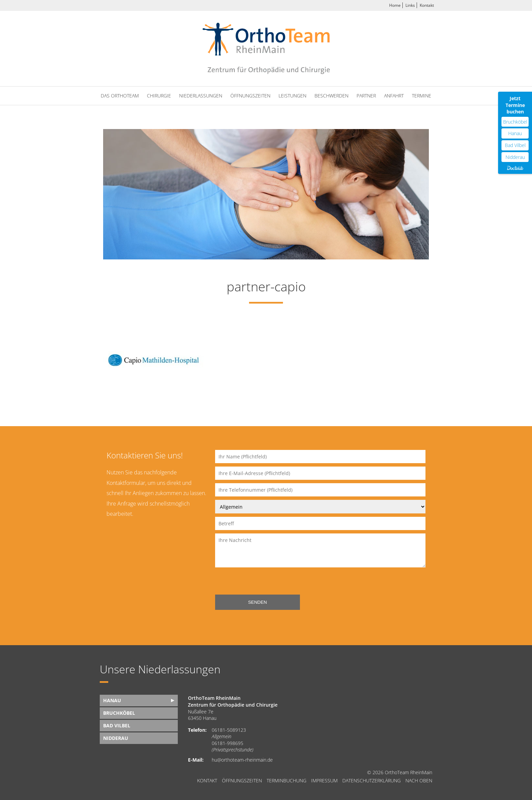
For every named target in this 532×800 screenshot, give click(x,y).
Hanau (112, 700)
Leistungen (292, 96)
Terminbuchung (287, 781)
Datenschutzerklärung (372, 781)
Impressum (324, 781)
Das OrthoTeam (120, 96)
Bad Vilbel (117, 725)
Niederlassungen (201, 96)
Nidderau (116, 738)
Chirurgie (159, 96)
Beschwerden (331, 96)
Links (410, 5)
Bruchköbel (119, 713)
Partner (366, 96)
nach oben (419, 781)
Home (395, 5)
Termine (422, 96)
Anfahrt (394, 96)
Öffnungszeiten (250, 96)
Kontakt (427, 5)
